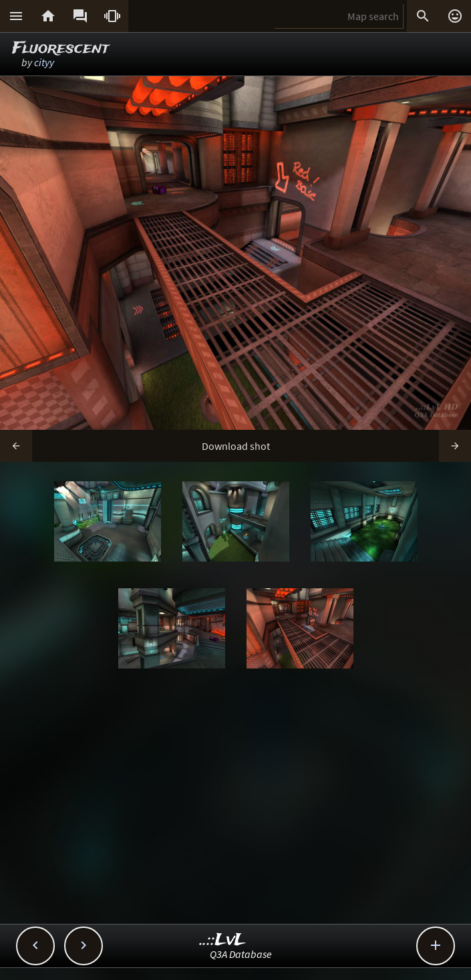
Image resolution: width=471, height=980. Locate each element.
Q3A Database (241, 954)
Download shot (236, 446)
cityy (44, 62)
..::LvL (223, 940)
